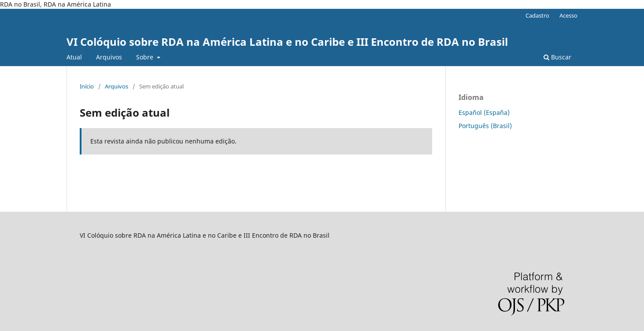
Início (87, 86)
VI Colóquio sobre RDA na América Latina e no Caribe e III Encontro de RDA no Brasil (287, 42)
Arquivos (109, 57)
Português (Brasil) (485, 126)
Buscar (557, 57)
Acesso (568, 15)
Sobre (146, 57)
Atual (74, 57)
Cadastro (537, 15)
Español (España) (484, 112)
